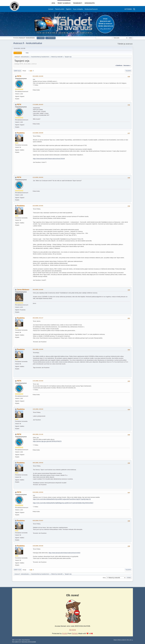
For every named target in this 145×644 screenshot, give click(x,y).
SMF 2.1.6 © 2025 (17, 640)
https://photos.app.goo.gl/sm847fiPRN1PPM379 (47, 441)
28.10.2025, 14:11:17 (38, 318)
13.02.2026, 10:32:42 (38, 546)
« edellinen (119, 65)
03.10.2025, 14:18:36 (38, 76)
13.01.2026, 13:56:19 (38, 409)
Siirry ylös (18, 570)
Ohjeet (115, 640)
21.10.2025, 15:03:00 (38, 133)
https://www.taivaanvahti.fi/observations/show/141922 (64, 553)
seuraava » (127, 65)
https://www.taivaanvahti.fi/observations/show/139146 (49, 159)
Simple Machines (26, 640)
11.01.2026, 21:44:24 (38, 381)
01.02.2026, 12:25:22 (38, 492)
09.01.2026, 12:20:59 (38, 349)
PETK (19, 76)
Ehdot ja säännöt (122, 640)
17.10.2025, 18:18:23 (38, 104)
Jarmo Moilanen (23, 290)
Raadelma (21, 133)
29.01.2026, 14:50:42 (38, 463)
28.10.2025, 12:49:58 (38, 290)
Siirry (104, 578)
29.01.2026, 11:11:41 (38, 434)
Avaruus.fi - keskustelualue (28, 43)
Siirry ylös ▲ (130, 640)
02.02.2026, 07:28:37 (38, 521)
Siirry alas (17, 71)
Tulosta (128, 71)
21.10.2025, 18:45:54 (38, 177)
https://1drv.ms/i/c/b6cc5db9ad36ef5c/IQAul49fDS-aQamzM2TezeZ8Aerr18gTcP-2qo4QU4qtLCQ (62, 499)
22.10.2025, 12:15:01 (38, 206)
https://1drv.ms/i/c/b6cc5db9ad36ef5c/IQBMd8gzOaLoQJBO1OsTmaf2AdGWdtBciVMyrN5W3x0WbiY (63, 503)
